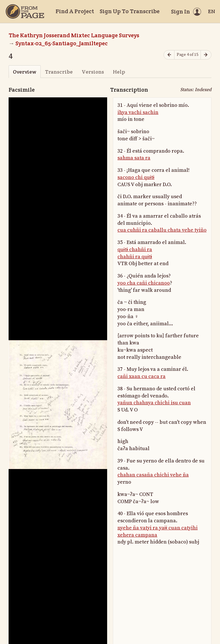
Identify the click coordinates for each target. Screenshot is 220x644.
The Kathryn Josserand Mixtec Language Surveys (74, 35)
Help (119, 72)
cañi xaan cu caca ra (142, 376)
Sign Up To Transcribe (130, 11)
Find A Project (75, 11)
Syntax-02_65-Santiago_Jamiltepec (62, 43)
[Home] (25, 11)
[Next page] (206, 55)
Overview (24, 72)
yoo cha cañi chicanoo (144, 283)
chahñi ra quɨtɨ (135, 257)
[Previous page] (169, 55)
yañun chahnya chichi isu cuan (154, 403)
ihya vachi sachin (138, 112)
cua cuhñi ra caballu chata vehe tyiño (162, 230)
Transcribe (59, 72)
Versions (93, 72)
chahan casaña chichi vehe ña (153, 475)
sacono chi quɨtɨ (136, 177)
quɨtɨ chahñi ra (135, 250)
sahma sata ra (134, 158)
